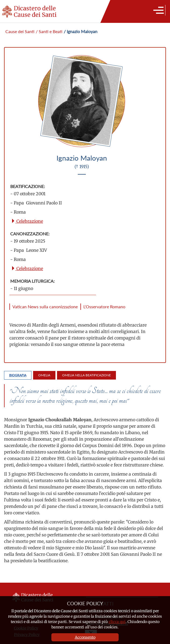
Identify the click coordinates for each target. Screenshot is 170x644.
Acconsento (85, 637)
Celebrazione (27, 221)
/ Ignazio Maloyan (81, 31)
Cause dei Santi (20, 31)
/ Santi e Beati (49, 31)
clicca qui (117, 622)
